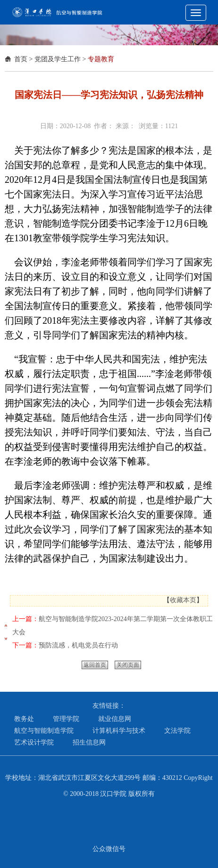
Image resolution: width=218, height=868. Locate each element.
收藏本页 (183, 600)
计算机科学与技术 (119, 731)
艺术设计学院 (34, 742)
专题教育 (101, 59)
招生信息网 (89, 742)
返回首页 (95, 665)
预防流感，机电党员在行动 (78, 645)
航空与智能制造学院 (44, 731)
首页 (21, 59)
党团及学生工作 (58, 59)
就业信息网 (115, 719)
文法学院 (177, 731)
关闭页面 (128, 665)
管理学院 (66, 719)
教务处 (24, 719)
